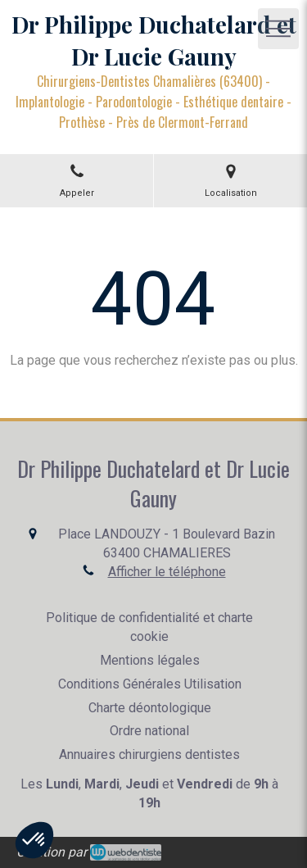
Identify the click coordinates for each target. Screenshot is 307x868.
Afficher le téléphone (167, 572)
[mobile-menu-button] (278, 29)
